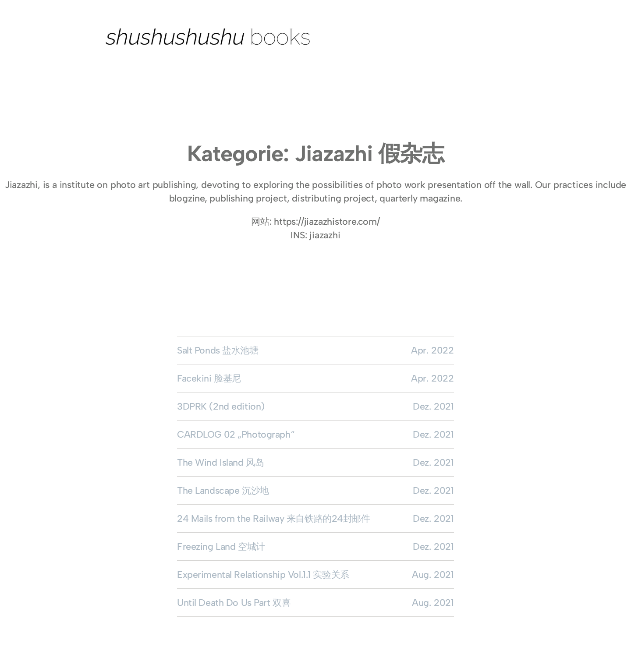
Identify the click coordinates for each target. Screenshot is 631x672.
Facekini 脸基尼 (209, 378)
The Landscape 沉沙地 (223, 490)
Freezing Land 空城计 (221, 546)
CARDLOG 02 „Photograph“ (236, 434)
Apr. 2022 (432, 350)
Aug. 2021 (433, 575)
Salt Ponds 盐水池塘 (218, 350)
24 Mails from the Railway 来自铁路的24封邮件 (274, 518)
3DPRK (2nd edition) (221, 406)
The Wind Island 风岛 (220, 462)
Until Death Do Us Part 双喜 (234, 603)
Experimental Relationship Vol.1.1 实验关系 (263, 575)
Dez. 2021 (433, 406)
